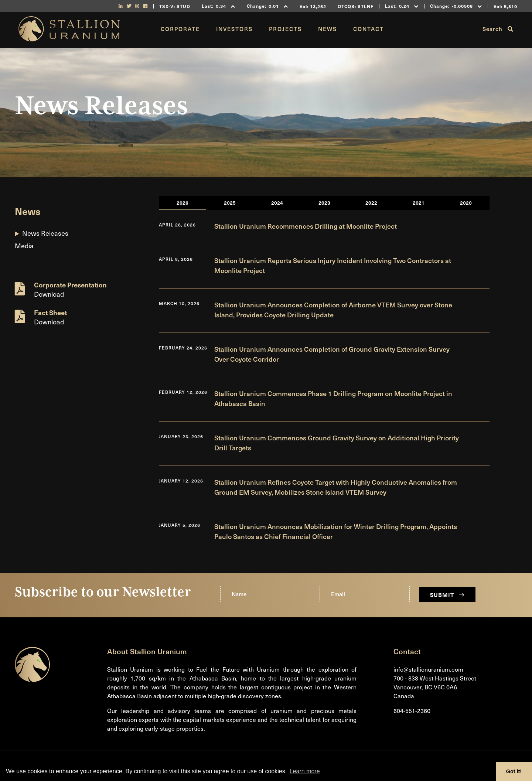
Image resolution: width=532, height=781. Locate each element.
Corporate (180, 29)
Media (24, 245)
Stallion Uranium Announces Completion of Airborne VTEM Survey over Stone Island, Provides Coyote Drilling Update (333, 310)
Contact (369, 29)
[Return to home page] (69, 39)
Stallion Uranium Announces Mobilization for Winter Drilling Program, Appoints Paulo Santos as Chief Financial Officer (336, 531)
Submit (447, 595)
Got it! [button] (514, 771)
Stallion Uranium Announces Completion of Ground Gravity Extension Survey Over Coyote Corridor (332, 354)
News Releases (45, 233)
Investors (234, 29)
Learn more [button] (305, 771)
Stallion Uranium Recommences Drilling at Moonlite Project (306, 226)
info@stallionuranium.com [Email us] (428, 669)
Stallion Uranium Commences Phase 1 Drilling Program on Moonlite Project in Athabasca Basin (333, 398)
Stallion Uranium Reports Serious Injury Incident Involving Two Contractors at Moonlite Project (333, 265)
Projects (285, 29)
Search (498, 29)
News (328, 29)
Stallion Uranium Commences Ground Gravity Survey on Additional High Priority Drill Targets (337, 443)
